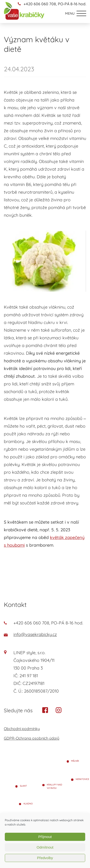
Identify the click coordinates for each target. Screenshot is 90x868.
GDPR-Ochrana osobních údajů (32, 738)
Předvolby (45, 858)
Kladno (28, 804)
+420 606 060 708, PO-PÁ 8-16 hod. (55, 4)
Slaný (23, 786)
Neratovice (82, 779)
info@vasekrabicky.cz (30, 634)
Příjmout (45, 837)
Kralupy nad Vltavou (54, 786)
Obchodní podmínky (22, 729)
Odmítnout (45, 847)
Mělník (75, 761)
